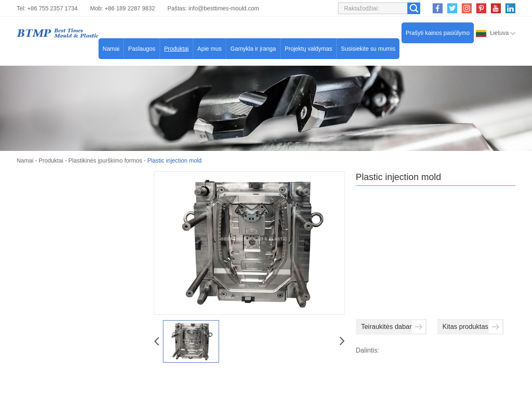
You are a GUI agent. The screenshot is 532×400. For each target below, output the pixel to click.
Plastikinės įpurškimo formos (105, 160)
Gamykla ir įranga (253, 49)
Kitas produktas (472, 327)
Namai (111, 49)
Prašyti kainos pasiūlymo (438, 33)
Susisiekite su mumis (368, 49)
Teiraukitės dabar (393, 327)
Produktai (176, 49)
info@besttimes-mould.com (224, 8)
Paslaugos (142, 49)
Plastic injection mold (174, 160)
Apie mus (209, 49)
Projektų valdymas (308, 49)
